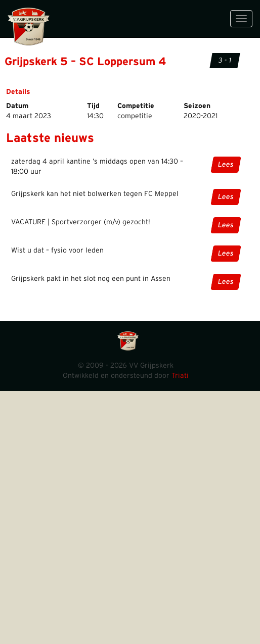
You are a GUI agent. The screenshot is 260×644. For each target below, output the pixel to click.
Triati (180, 376)
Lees (226, 165)
